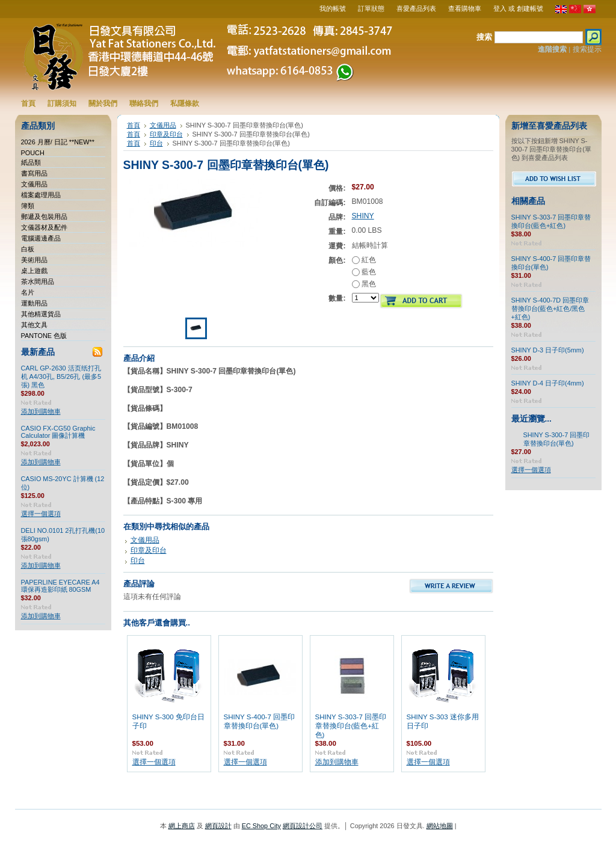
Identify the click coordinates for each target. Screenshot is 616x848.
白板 (28, 249)
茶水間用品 (38, 281)
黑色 (364, 284)
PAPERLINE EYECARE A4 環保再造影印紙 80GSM (60, 586)
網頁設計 (218, 826)
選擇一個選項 (41, 514)
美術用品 (34, 260)
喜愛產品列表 (416, 8)
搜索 (484, 37)
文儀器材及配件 (44, 227)
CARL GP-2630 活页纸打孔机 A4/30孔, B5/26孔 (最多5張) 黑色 (61, 376)
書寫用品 (34, 173)
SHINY (363, 216)
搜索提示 (587, 49)
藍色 (364, 272)
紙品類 (31, 162)
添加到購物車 (41, 411)
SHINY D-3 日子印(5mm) (548, 350)
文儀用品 (34, 184)
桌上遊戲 (34, 271)
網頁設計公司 (303, 826)
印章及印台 (166, 134)
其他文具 (34, 325)
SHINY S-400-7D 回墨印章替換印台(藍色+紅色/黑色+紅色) (550, 309)
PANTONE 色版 (44, 336)
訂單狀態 (371, 8)
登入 (500, 8)
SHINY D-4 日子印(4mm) (548, 383)
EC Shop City (261, 826)
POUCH (33, 153)
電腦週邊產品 (41, 238)
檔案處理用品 (41, 195)
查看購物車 (465, 8)
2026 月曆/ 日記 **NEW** (58, 142)
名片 (28, 292)
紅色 (364, 260)
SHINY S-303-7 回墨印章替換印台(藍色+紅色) (351, 726)
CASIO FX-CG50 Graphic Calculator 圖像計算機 (58, 432)
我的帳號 (333, 8)
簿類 (28, 206)
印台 (156, 143)
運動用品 (34, 303)
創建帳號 (530, 8)
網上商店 (182, 826)
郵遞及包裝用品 (44, 217)
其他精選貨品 (41, 314)
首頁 (134, 125)
